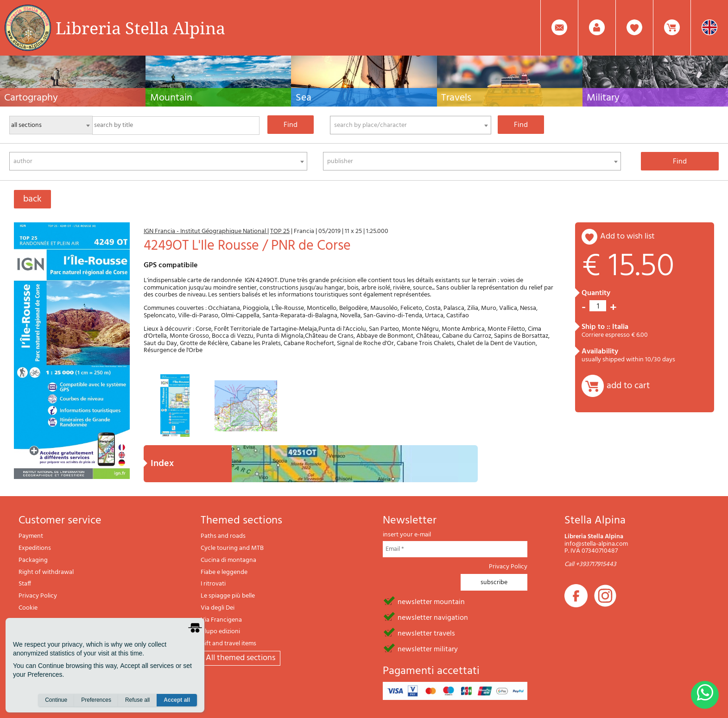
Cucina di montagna (228, 560)
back (32, 199)
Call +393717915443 (590, 564)
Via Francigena (221, 620)
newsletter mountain (431, 601)
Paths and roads (223, 536)
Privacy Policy (38, 596)
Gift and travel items (228, 644)
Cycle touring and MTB (232, 548)
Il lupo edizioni (220, 632)
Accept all (177, 700)
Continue (56, 700)
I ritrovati (213, 584)
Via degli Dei (218, 608)
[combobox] (411, 125)
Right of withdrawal (46, 572)
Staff (25, 584)
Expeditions (35, 548)
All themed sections (241, 658)
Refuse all (137, 700)
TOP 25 (280, 231)
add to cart (628, 386)
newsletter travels (426, 633)
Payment (31, 536)
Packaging (33, 560)
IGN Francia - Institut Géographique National (206, 231)
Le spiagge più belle (228, 596)
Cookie (28, 608)
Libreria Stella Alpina (140, 28)
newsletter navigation (433, 617)
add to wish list (627, 236)
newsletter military (428, 649)
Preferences (96, 700)
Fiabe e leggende (224, 572)
